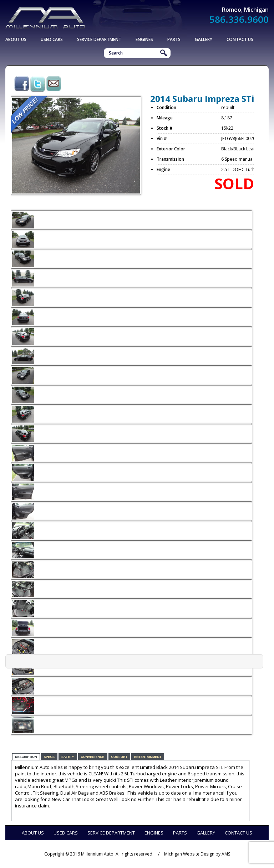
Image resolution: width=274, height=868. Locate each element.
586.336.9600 (239, 19)
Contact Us (240, 39)
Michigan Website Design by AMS (197, 854)
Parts (174, 39)
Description (26, 757)
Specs (49, 757)
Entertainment (148, 757)
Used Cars (52, 39)
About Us (16, 39)
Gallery (204, 39)
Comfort (120, 757)
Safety (68, 757)
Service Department (99, 39)
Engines (144, 39)
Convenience (93, 757)
